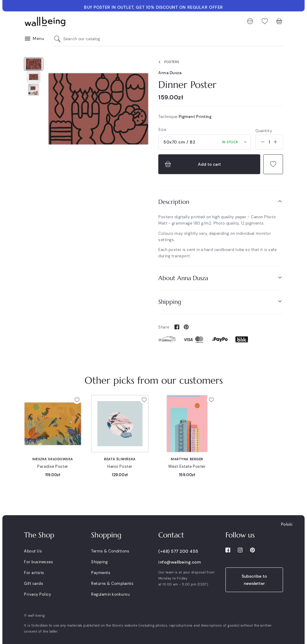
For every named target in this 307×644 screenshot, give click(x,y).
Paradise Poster (53, 466)
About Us (33, 551)
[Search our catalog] (59, 39)
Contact (171, 535)
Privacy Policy (37, 594)
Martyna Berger (187, 459)
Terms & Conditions (110, 551)
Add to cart (192, 164)
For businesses (39, 562)
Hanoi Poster (120, 466)
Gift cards (34, 584)
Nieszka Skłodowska (53, 459)
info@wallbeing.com (180, 562)
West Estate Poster (187, 466)
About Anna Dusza (221, 278)
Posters (168, 62)
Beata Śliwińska (120, 459)
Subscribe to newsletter (254, 580)
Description (221, 202)
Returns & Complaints (112, 584)
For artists (34, 573)
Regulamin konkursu (110, 594)
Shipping (221, 302)
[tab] (221, 202)
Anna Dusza (170, 73)
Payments (101, 573)
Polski (287, 524)
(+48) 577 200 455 (178, 551)
